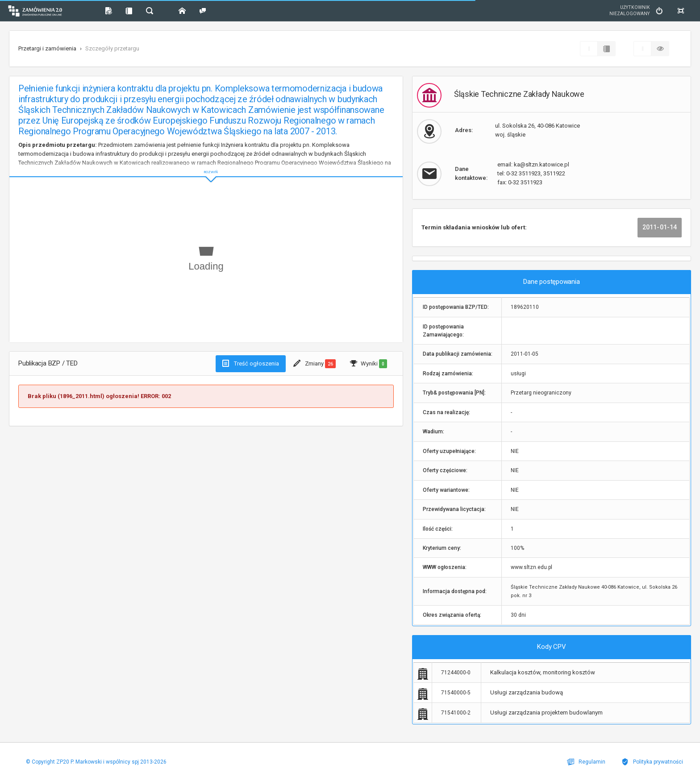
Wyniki (369, 364)
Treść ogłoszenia (251, 363)
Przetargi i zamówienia (47, 48)
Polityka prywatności (654, 762)
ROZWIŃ (206, 165)
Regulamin (590, 762)
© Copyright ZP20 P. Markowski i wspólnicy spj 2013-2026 (95, 762)
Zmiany (315, 364)
